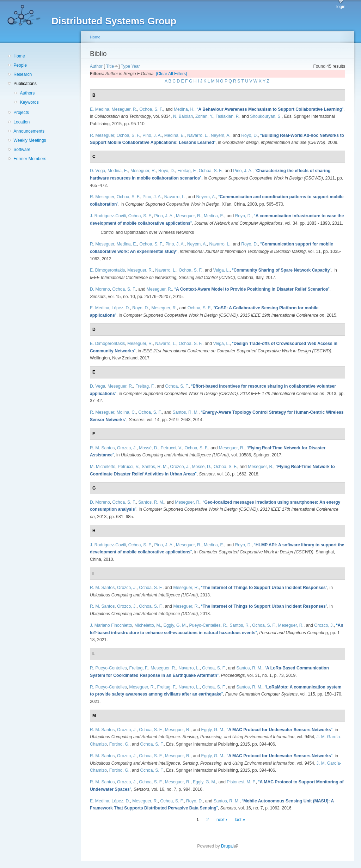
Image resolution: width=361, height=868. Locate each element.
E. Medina (100, 109)
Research (23, 74)
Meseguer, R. (124, 109)
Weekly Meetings (30, 140)
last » (240, 820)
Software (22, 150)
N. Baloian (183, 116)
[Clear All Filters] (172, 74)
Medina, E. (175, 135)
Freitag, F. (187, 171)
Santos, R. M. (186, 412)
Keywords (29, 102)
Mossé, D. (149, 448)
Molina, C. (126, 412)
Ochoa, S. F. (151, 109)
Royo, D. (249, 135)
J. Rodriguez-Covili (108, 216)
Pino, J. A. (152, 135)
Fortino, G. (119, 744)
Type (126, 66)
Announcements (29, 131)
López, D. (121, 308)
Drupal (230, 846)
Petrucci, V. (172, 448)
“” (270, 109)
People (20, 65)
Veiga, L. (221, 270)
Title (110, 66)
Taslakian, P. (227, 116)
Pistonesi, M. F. (241, 782)
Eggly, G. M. (175, 625)
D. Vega (97, 171)
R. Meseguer (102, 135)
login (341, 7)
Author (96, 66)
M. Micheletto (103, 467)
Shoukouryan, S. (266, 116)
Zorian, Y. (204, 116)
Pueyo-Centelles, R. (208, 625)
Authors (27, 93)
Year (136, 66)
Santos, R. (240, 625)
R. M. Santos (102, 448)
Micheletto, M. (148, 625)
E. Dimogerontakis (107, 270)
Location (22, 122)
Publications (25, 84)
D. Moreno (100, 289)
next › (222, 820)
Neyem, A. (221, 135)
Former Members (30, 159)
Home (19, 56)
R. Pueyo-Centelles (108, 668)
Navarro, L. (198, 135)
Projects (21, 113)
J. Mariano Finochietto (111, 625)
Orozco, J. (127, 448)
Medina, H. (184, 109)
